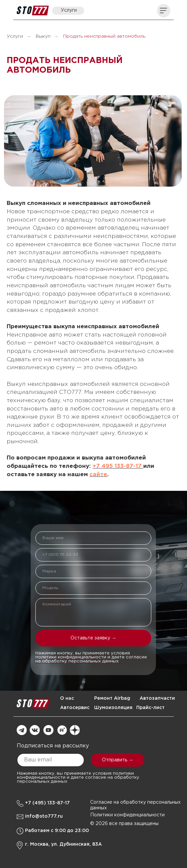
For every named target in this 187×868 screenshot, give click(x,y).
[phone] (93, 555)
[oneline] (93, 571)
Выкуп (43, 36)
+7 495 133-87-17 (118, 466)
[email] (51, 760)
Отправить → (118, 760)
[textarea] (93, 612)
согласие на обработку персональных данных (91, 659)
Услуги (15, 36)
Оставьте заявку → (93, 638)
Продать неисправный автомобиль (104, 36)
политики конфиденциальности (71, 657)
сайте (98, 475)
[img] (33, 10)
